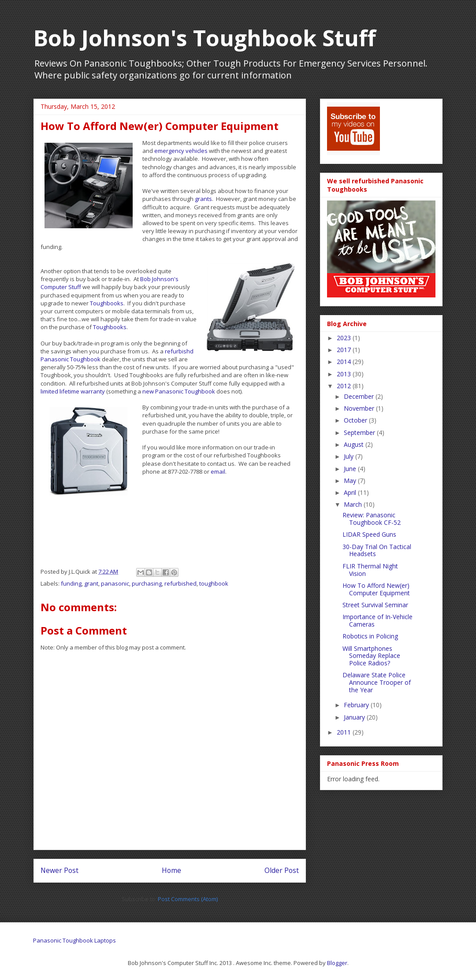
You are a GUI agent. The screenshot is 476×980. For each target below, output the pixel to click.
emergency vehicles (181, 151)
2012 (345, 386)
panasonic (115, 583)
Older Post (282, 870)
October (356, 420)
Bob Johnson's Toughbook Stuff (205, 38)
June (351, 469)
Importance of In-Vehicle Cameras (377, 620)
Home (171, 870)
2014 (345, 362)
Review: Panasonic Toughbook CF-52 (372, 519)
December (360, 396)
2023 (345, 338)
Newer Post (59, 870)
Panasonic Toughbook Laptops (74, 940)
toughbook (214, 583)
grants (203, 199)
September (360, 432)
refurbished (180, 583)
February (357, 705)
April (351, 492)
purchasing (147, 583)
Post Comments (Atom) (188, 899)
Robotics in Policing (370, 636)
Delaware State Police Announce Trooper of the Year (377, 682)
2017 (345, 350)
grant (91, 583)
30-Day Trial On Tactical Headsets (377, 550)
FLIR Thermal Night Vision (370, 570)
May (351, 481)
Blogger (337, 963)
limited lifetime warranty (73, 391)
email (218, 471)
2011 (345, 732)
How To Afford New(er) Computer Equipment (376, 589)
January (355, 717)
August (355, 444)
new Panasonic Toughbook (179, 391)
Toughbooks (107, 303)
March (354, 504)
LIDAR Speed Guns (369, 534)
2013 (345, 374)
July (350, 456)
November (360, 408)
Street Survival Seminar (375, 605)
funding (71, 583)
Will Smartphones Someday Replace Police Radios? (371, 656)
